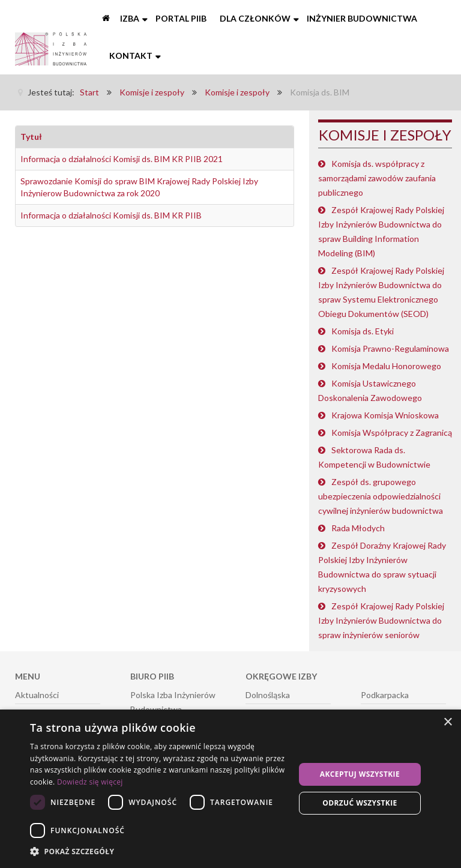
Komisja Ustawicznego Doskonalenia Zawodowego (370, 390)
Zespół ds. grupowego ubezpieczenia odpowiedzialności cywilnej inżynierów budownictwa (381, 496)
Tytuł (31, 137)
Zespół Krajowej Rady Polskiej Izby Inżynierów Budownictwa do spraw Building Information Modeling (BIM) (381, 231)
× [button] (447, 722)
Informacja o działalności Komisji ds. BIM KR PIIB (111, 215)
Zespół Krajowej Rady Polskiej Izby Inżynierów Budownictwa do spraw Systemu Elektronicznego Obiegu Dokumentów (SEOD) (381, 292)
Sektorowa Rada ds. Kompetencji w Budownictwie (374, 457)
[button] (158, 852)
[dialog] (230, 789)
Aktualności (37, 695)
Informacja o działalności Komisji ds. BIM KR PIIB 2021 (122, 159)
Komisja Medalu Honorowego (386, 366)
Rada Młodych (358, 528)
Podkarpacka (385, 695)
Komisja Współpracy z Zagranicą (392, 432)
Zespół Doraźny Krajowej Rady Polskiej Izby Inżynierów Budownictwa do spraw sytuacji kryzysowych (382, 567)
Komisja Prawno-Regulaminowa (390, 348)
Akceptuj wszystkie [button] (360, 774)
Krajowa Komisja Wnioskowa (385, 415)
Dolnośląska (268, 695)
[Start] (107, 19)
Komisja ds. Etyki (363, 331)
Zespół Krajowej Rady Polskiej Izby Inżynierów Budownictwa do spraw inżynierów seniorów (381, 620)
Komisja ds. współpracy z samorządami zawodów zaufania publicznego (377, 178)
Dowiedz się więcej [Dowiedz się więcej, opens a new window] (90, 782)
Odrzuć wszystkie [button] (360, 803)
